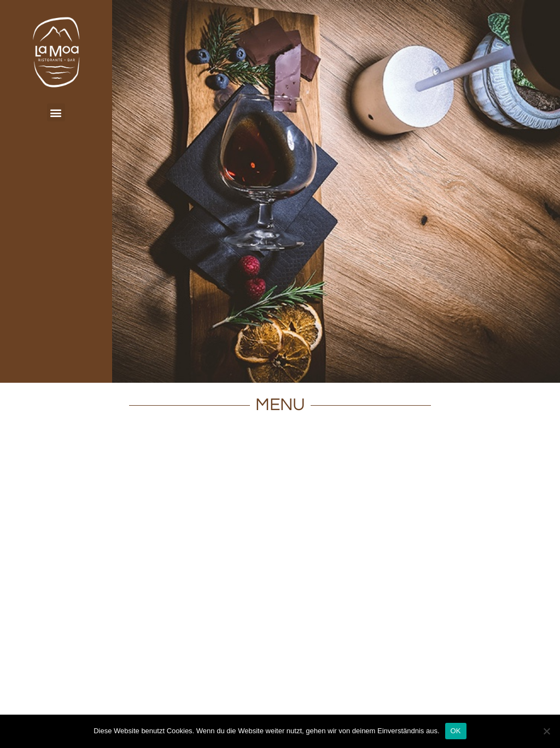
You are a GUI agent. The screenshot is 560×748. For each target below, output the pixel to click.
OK (456, 731)
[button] (56, 112)
